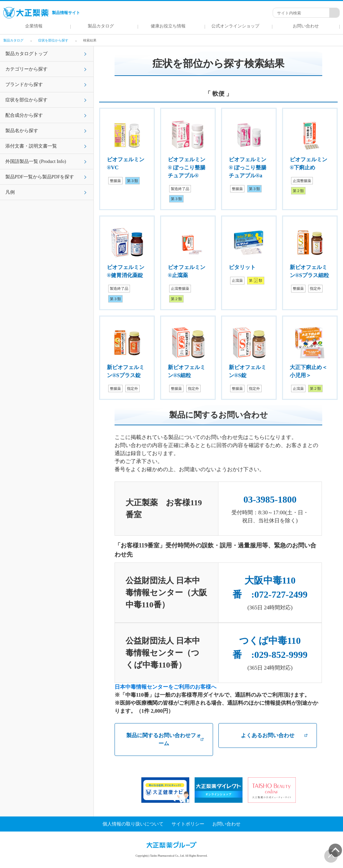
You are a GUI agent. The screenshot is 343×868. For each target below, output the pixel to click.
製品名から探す (22, 131)
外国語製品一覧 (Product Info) (36, 161)
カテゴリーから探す (26, 69)
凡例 (10, 192)
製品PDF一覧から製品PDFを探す (40, 177)
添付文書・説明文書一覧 (31, 146)
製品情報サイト (42, 13)
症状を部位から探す (26, 100)
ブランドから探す (24, 84)
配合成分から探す (24, 115)
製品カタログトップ (26, 54)
